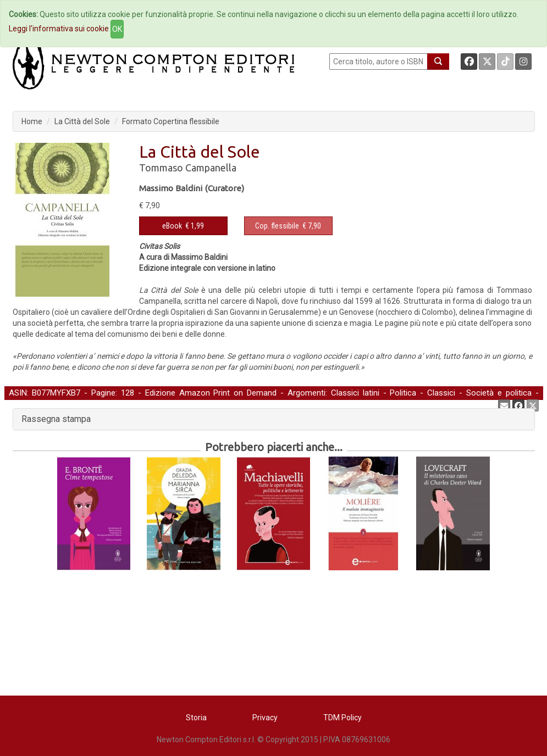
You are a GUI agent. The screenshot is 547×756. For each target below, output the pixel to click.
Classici (441, 393)
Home (32, 121)
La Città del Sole (82, 121)
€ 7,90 (288, 226)
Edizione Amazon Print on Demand (211, 393)
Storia (196, 718)
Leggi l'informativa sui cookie (59, 29)
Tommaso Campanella (188, 168)
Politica (403, 393)
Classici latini (355, 393)
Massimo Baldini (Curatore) (192, 188)
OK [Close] (117, 29)
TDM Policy (342, 718)
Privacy (265, 718)
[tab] (274, 419)
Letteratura (29, 405)
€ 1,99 (183, 226)
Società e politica (499, 393)
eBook (172, 226)
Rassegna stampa (56, 419)
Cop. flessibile (277, 226)
